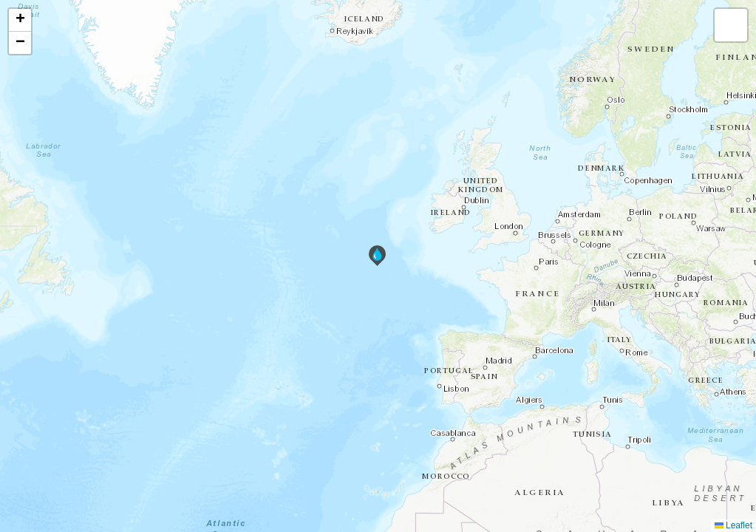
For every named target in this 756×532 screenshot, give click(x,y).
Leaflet (733, 525)
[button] (377, 256)
